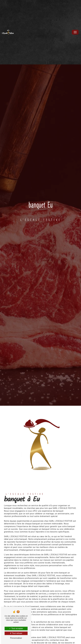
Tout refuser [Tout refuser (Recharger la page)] (16, 633)
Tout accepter (16, 628)
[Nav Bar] (75, 32)
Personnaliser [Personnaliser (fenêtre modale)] (16, 638)
